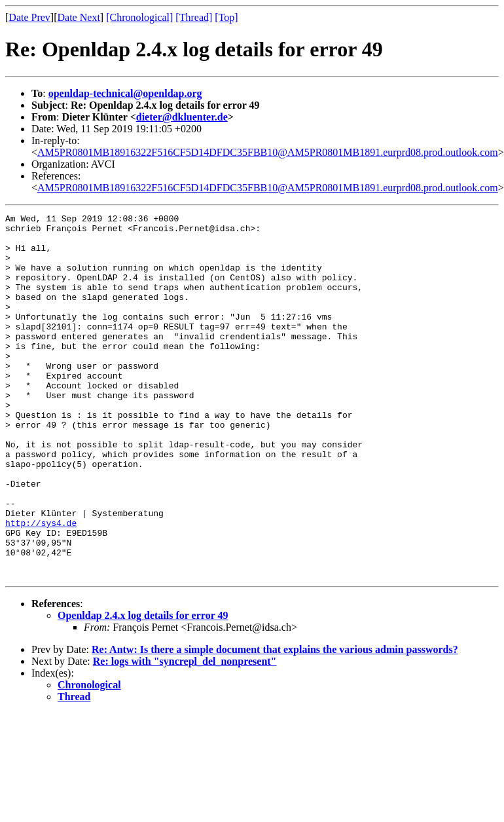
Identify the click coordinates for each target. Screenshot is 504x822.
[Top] (226, 17)
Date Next (79, 17)
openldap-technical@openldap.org (125, 93)
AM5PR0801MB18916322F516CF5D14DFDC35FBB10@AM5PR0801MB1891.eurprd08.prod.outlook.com (268, 152)
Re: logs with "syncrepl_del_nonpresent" (185, 734)
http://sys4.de (41, 586)
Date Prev (29, 17)
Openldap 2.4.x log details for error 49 (143, 688)
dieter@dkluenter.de (182, 117)
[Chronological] (139, 17)
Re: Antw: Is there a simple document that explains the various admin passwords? (275, 722)
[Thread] (194, 17)
